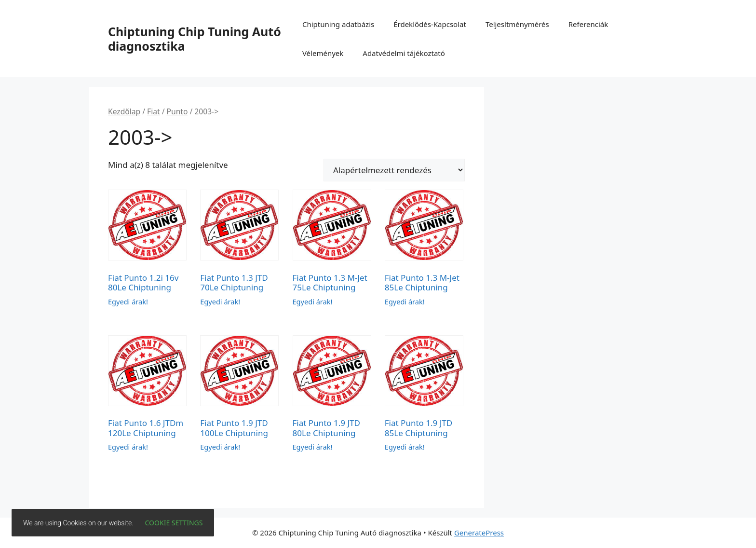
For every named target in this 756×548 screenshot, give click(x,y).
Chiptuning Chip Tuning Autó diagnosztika (195, 39)
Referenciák (588, 24)
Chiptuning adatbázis (338, 24)
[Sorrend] (394, 170)
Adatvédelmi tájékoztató (404, 53)
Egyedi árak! (128, 301)
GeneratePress (479, 533)
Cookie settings (174, 523)
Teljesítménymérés (517, 24)
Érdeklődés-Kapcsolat (430, 24)
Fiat (154, 111)
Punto (177, 111)
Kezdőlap (124, 111)
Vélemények (323, 53)
